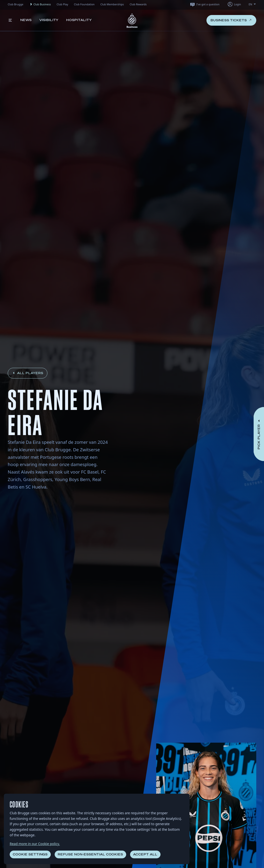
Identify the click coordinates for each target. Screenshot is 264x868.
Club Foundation (84, 4)
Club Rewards (138, 4)
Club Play (62, 4)
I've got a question (204, 4)
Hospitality (79, 20)
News (26, 20)
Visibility (49, 20)
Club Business (40, 4)
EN (253, 4)
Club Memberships (112, 4)
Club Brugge (15, 4)
